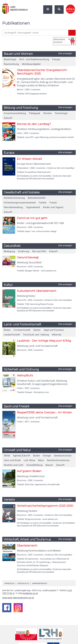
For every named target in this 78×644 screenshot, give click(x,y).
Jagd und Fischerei (54, 330)
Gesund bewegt (28, 257)
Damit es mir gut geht (32, 218)
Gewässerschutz (63, 456)
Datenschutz (23, 584)
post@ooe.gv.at (30, 593)
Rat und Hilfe (39, 251)
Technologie (61, 113)
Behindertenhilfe (37, 198)
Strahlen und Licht (14, 465)
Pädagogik (35, 113)
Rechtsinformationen (58, 460)
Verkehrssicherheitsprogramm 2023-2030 (45, 506)
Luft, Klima (29, 460)
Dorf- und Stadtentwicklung (34, 59)
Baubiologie (10, 59)
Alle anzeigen (65, 53)
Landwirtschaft (12, 335)
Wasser (49, 465)
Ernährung (24, 251)
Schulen (47, 113)
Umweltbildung (34, 465)
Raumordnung (11, 64)
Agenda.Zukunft (22, 456)
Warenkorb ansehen (64, 41)
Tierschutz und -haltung (36, 335)
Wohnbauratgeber (31, 64)
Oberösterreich (27, 546)
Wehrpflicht (25, 376)
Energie (56, 59)
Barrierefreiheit (40, 584)
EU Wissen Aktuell (29, 159)
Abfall (7, 456)
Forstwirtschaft (22, 330)
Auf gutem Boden (29, 471)
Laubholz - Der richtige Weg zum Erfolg (44, 341)
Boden (7, 330)
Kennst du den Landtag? (34, 124)
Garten (37, 330)
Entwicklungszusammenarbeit (20, 203)
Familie (43, 203)
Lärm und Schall (12, 460)
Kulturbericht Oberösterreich (37, 291)
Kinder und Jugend (53, 207)
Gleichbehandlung (13, 207)
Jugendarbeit (33, 207)
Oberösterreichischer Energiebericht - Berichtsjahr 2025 (43, 72)
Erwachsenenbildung (15, 113)
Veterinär (57, 335)
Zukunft (8, 118)
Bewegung (9, 251)
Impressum (9, 584)
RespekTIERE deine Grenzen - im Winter (44, 412)
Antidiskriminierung (14, 198)
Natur (41, 460)
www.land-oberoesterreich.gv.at (18, 598)
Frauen (53, 203)
